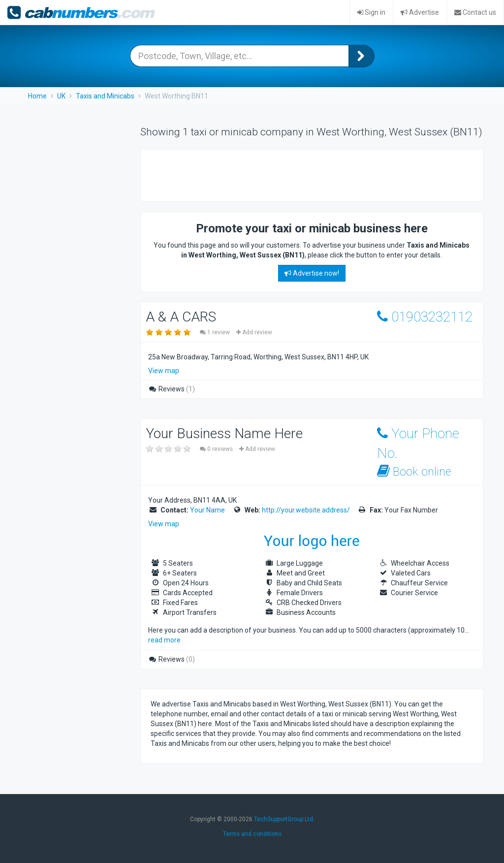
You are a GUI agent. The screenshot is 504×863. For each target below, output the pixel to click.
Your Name (207, 510)
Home (37, 96)
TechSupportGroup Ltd (283, 819)
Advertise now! (312, 273)
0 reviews (217, 449)
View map (164, 371)
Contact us (475, 12)
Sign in (371, 12)
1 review (216, 332)
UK (61, 96)
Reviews (172, 389)
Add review (254, 332)
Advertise (420, 12)
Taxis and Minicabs (105, 96)
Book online (414, 471)
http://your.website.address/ (306, 510)
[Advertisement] (266, 174)
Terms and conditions (252, 834)
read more (164, 640)
